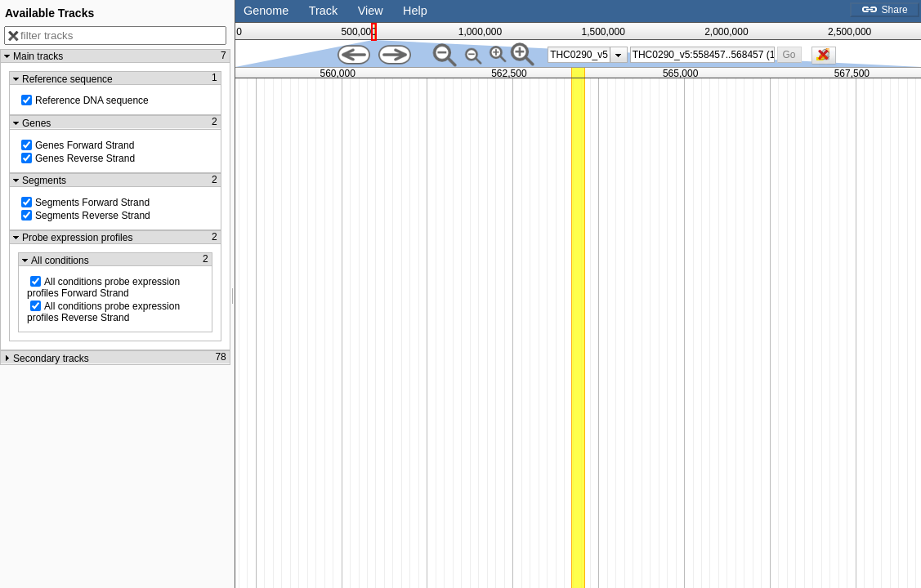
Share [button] (884, 10)
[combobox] (703, 55)
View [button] (371, 11)
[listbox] (588, 55)
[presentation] (618, 55)
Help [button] (415, 11)
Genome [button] (266, 11)
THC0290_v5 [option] (579, 55)
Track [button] (323, 11)
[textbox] (704, 55)
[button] (789, 54)
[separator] (233, 294)
